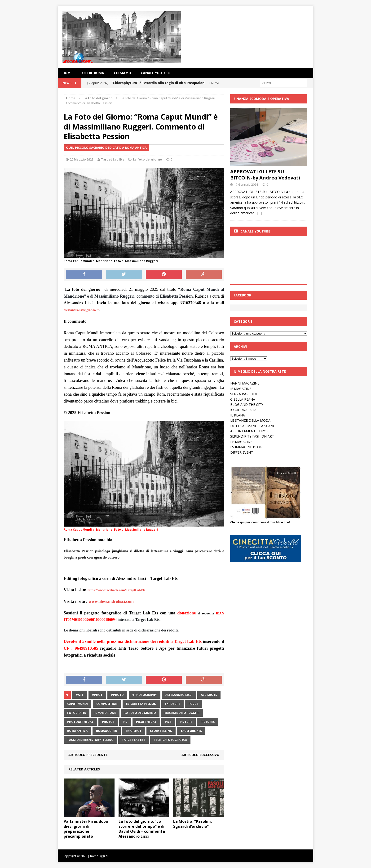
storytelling (161, 731)
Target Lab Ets (113, 159)
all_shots (209, 695)
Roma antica (77, 731)
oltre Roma (93, 73)
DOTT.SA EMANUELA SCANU (253, 426)
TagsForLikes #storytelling (90, 740)
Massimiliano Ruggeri (182, 713)
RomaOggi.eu (107, 731)
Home (67, 73)
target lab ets (134, 740)
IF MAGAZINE (241, 389)
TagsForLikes (191, 731)
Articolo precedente (88, 755)
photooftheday (80, 722)
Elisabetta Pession (141, 704)
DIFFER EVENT (242, 452)
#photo (117, 695)
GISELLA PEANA (243, 399)
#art (80, 695)
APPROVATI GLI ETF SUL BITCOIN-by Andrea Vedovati (265, 175)
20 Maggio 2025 (82, 159)
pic (125, 722)
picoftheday (146, 722)
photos (108, 722)
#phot (97, 695)
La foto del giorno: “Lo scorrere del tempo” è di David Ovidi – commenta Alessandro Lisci (142, 829)
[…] (259, 213)
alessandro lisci (179, 695)
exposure (172, 704)
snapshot (134, 731)
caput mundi (77, 704)
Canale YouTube (156, 73)
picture (186, 722)
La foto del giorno (148, 159)
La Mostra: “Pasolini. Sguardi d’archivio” (192, 824)
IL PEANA (238, 415)
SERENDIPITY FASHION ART (252, 436)
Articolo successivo (200, 755)
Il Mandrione (105, 713)
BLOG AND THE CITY (247, 405)
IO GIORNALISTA (243, 410)
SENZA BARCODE (244, 394)
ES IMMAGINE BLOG (246, 447)
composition (107, 704)
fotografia (77, 713)
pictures (208, 722)
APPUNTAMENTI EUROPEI (251, 431)
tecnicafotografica (170, 740)
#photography (145, 695)
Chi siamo (122, 73)
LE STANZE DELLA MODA (250, 420)
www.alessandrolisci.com (111, 601)
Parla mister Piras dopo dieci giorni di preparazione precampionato (86, 829)
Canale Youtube (255, 231)
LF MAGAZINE (241, 442)
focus (193, 704)
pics (168, 722)
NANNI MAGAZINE (245, 383)
